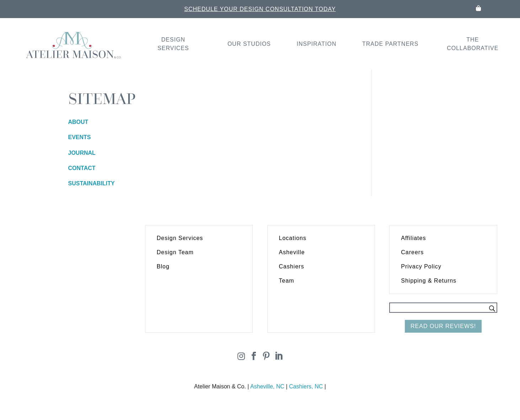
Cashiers (292, 266)
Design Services (173, 44)
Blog (163, 266)
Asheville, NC (267, 386)
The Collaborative (473, 44)
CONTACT (82, 168)
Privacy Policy (421, 266)
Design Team (175, 252)
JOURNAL (82, 153)
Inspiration (316, 44)
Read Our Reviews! (443, 326)
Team (287, 281)
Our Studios (249, 44)
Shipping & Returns (429, 281)
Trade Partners (390, 44)
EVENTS (80, 137)
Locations (293, 238)
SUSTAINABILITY (92, 183)
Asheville (292, 252)
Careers (412, 252)
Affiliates (413, 238)
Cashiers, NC (306, 386)
